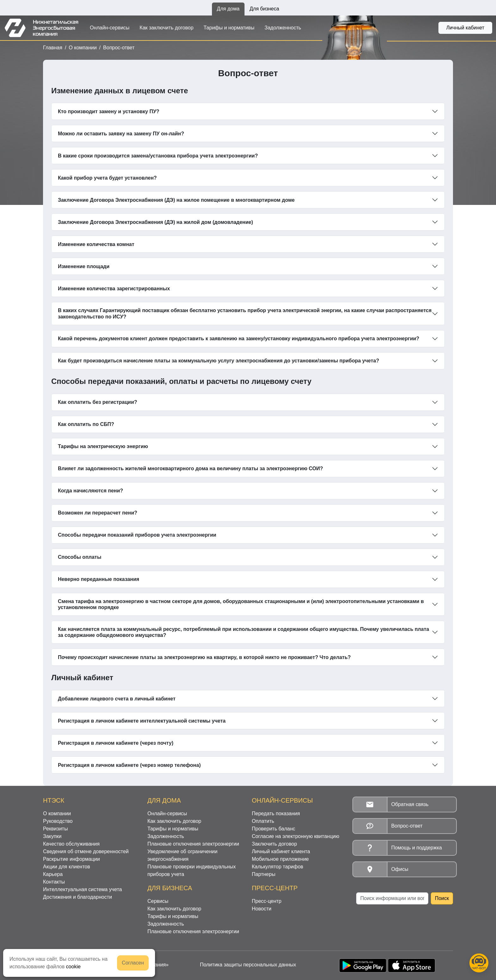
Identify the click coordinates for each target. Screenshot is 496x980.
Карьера (53, 874)
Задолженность (283, 28)
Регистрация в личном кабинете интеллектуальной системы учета (142, 721)
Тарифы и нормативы (229, 28)
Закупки (52, 836)
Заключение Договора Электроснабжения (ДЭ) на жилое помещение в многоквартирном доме (176, 200)
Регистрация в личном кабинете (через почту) (116, 743)
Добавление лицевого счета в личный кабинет (117, 699)
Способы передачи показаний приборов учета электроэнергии (137, 535)
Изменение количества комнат (96, 244)
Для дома (228, 9)
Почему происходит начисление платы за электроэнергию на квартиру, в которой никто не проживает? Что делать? (204, 657)
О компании (83, 48)
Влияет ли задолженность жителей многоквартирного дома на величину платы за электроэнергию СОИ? (190, 468)
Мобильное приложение (280, 859)
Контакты (54, 882)
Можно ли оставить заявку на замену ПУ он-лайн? (121, 134)
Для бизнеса (264, 9)
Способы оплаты (80, 557)
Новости (262, 909)
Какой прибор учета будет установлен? (107, 178)
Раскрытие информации (71, 859)
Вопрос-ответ (119, 48)
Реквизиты (55, 829)
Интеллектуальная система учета (82, 889)
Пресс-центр (267, 901)
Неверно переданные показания (99, 579)
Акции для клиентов (67, 867)
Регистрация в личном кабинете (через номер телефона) (129, 765)
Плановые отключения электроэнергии (193, 844)
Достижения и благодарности (77, 897)
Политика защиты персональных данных (248, 965)
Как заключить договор (166, 28)
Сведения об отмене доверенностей (86, 851)
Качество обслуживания (71, 844)
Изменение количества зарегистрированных (114, 289)
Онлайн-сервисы (110, 28)
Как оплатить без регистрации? (98, 402)
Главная (53, 48)
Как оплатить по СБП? (86, 424)
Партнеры (263, 874)
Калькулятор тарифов (278, 867)
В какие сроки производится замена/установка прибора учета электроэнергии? (158, 156)
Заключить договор (274, 844)
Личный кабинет (465, 28)
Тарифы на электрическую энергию (103, 446)
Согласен (133, 963)
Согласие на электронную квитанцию (296, 836)
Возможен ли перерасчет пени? (98, 513)
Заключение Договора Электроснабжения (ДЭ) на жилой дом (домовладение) (155, 222)
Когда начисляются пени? (90, 491)
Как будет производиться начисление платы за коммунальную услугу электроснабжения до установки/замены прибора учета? (219, 361)
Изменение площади (84, 266)
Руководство (58, 821)
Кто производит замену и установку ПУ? (109, 111)
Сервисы (158, 901)
